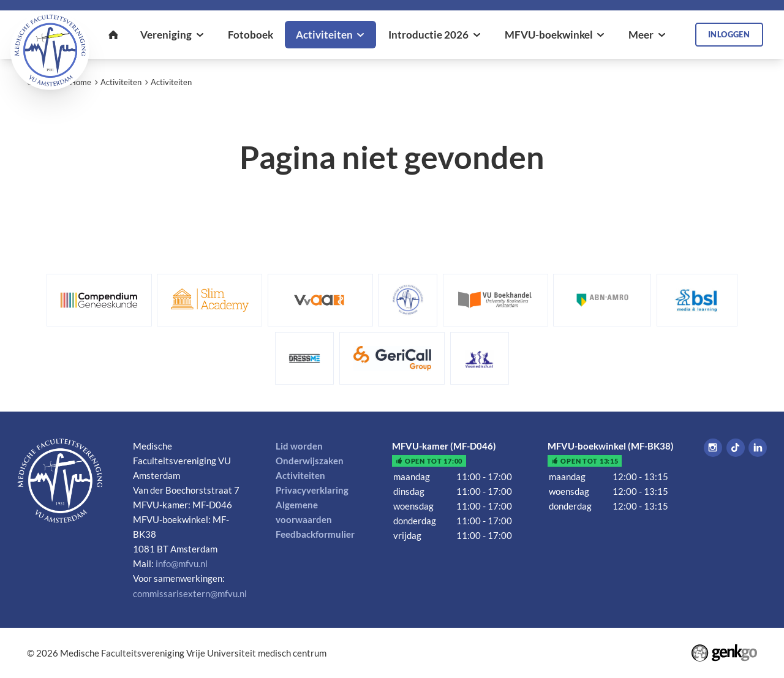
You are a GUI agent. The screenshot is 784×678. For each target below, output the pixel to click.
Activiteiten (121, 82)
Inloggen (729, 34)
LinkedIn (758, 448)
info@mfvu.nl (182, 563)
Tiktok (736, 448)
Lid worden (299, 446)
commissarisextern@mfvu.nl (190, 593)
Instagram (713, 448)
